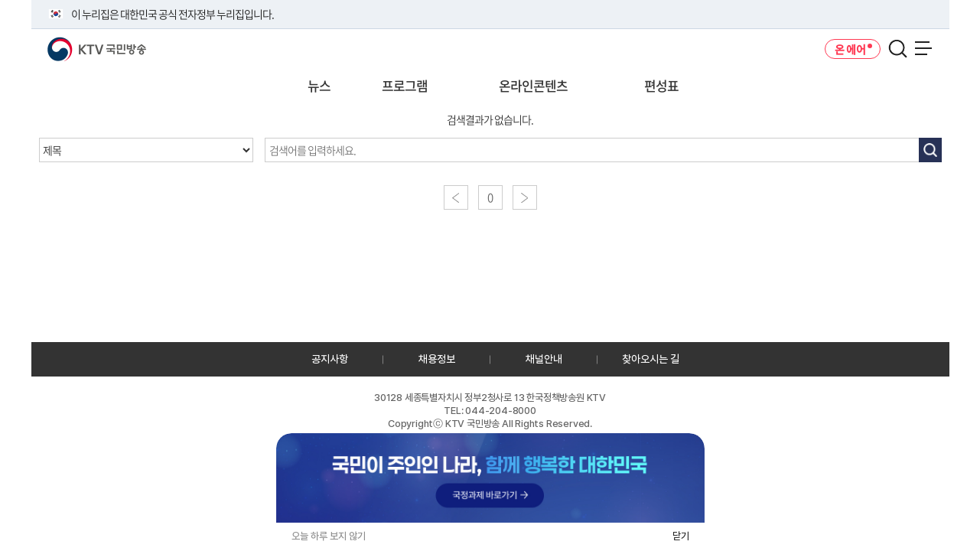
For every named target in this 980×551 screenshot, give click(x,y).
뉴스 (319, 85)
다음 (525, 197)
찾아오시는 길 (651, 359)
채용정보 (437, 359)
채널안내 (544, 359)
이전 (456, 197)
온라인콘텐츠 (533, 85)
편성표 (661, 85)
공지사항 (330, 359)
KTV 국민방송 (75, 43)
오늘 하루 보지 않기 (329, 536)
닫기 (681, 536)
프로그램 (405, 85)
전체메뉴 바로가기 (0, 0)
